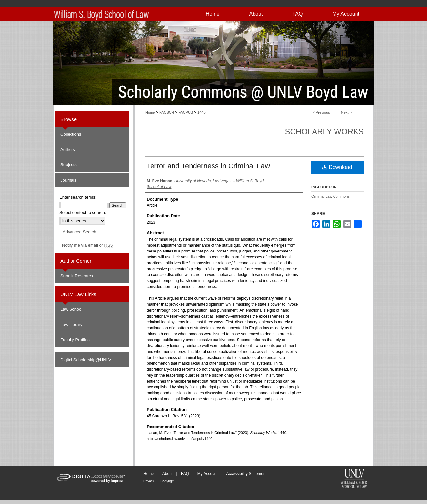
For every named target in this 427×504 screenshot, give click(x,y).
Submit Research (77, 276)
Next (345, 112)
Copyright (167, 481)
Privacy (149, 481)
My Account (208, 474)
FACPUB (186, 112)
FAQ (185, 474)
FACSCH (167, 112)
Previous (323, 112)
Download (337, 167)
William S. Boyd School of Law (354, 479)
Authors (68, 150)
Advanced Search (80, 232)
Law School (71, 309)
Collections (71, 134)
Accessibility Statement (246, 474)
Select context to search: (83, 213)
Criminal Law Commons (330, 196)
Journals (68, 180)
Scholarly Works (324, 131)
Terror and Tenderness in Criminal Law (208, 166)
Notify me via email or (87, 245)
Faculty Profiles (75, 340)
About (167, 474)
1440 (201, 112)
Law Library (71, 325)
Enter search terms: (78, 197)
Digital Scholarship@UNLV (86, 360)
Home (150, 112)
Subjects (69, 165)
